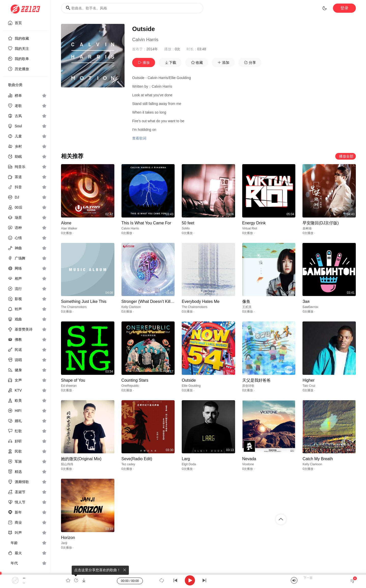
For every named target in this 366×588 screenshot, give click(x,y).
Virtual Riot (250, 228)
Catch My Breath (318, 459)
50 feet (188, 223)
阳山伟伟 (67, 464)
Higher (308, 380)
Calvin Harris (145, 40)
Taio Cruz (309, 386)
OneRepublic (130, 386)
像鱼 (246, 301)
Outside (189, 380)
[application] (183, 580)
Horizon (68, 538)
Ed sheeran (69, 386)
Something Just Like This (84, 301)
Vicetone (248, 464)
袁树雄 (307, 228)
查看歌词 (139, 138)
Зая (306, 301)
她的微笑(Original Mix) (81, 459)
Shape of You (73, 380)
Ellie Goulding (191, 386)
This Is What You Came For (146, 223)
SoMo (186, 228)
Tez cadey (128, 464)
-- (24, 578)
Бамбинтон (310, 307)
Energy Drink (254, 223)
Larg (186, 459)
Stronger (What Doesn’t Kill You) (151, 301)
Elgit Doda (189, 464)
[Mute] (294, 580)
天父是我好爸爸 (256, 380)
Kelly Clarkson (131, 307)
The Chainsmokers (74, 307)
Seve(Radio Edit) (137, 459)
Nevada (249, 459)
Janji (64, 543)
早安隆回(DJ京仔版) (321, 223)
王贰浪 (247, 307)
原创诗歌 (248, 386)
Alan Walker (69, 228)
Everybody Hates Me (201, 301)
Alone (66, 223)
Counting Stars (135, 380)
